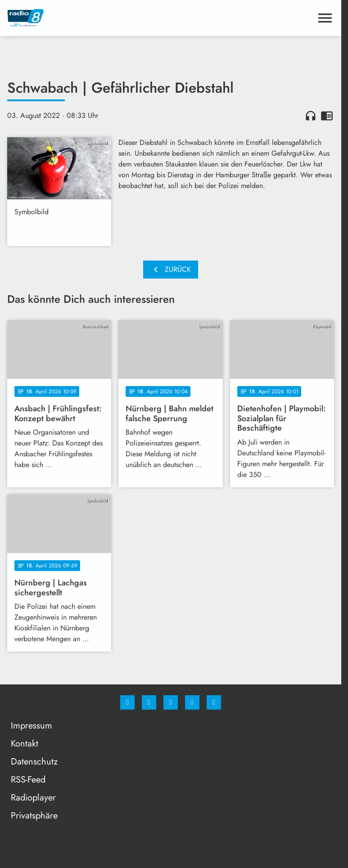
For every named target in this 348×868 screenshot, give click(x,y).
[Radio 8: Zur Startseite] (89, 18)
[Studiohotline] (192, 702)
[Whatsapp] (171, 702)
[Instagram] (149, 702)
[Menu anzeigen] (325, 18)
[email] (214, 702)
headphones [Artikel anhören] (311, 116)
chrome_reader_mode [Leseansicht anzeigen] (327, 116)
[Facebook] (127, 702)
